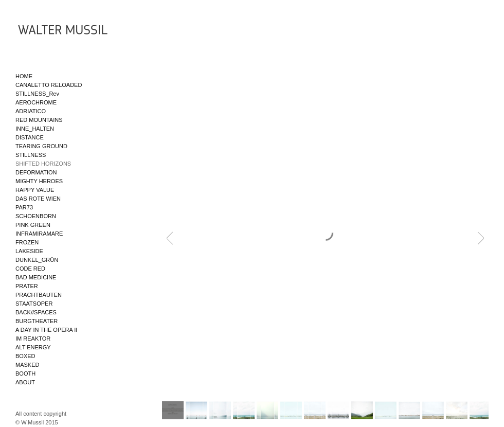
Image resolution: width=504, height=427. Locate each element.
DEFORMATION (36, 172)
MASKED (27, 365)
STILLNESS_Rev (37, 94)
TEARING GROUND (41, 146)
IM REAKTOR (33, 339)
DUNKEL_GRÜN (37, 260)
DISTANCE (30, 137)
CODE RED (30, 269)
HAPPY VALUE (35, 190)
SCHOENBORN (36, 216)
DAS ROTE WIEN (38, 199)
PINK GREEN (33, 225)
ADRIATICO (31, 111)
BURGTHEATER (37, 321)
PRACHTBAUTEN (39, 295)
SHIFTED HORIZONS (43, 164)
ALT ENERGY (33, 347)
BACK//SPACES (36, 312)
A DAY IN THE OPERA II (46, 330)
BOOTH (25, 373)
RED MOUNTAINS (39, 120)
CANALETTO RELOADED (49, 85)
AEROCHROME (36, 102)
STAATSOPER (34, 304)
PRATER (27, 286)
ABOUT (25, 382)
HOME (24, 76)
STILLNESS (31, 155)
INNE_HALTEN (35, 129)
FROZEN (27, 242)
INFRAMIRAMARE (39, 234)
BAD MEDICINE (36, 277)
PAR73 (24, 207)
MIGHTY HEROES (39, 181)
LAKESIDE (29, 251)
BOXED (25, 356)
